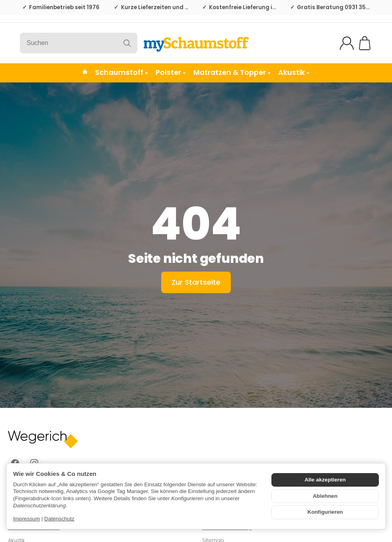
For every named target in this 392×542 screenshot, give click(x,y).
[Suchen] (79, 43)
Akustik (294, 72)
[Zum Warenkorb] (365, 43)
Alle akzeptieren (325, 480)
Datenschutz (59, 519)
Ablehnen (325, 496)
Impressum (26, 519)
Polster (171, 72)
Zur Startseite (196, 282)
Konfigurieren (325, 512)
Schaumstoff (122, 72)
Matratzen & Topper (232, 72)
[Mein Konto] (347, 43)
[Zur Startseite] (196, 43)
